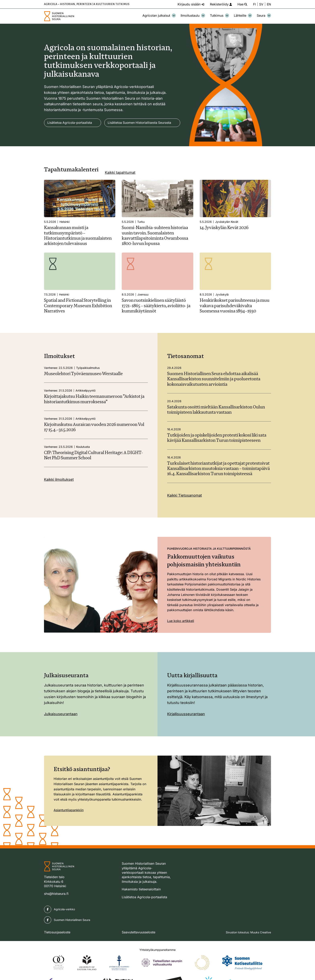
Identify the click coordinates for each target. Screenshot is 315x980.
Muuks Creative (261, 944)
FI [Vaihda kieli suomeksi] (254, 4)
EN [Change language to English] (269, 4)
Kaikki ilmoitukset (59, 491)
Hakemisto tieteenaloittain (141, 901)
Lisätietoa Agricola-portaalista (70, 123)
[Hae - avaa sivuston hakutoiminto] (242, 4)
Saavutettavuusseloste (139, 944)
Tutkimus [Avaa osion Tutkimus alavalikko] (219, 15)
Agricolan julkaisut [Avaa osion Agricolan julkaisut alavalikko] (159, 15)
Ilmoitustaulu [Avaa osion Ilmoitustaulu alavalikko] (193, 15)
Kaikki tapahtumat (120, 184)
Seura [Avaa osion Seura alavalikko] (264, 15)
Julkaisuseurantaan (61, 726)
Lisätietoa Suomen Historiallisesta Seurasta (80, 134)
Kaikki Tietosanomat (185, 507)
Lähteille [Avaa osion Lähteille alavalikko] (243, 15)
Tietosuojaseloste (57, 944)
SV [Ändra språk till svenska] (261, 4)
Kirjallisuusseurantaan (186, 726)
